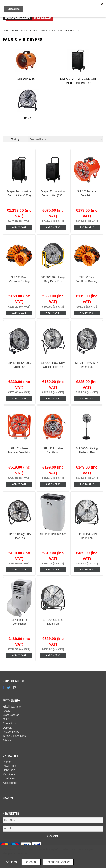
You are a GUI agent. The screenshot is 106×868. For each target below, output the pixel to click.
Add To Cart (19, 227)
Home (6, 31)
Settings (11, 862)
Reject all (31, 862)
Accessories (10, 783)
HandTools (9, 770)
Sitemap (8, 740)
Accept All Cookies (58, 862)
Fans (28, 118)
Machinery (9, 774)
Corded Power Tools (43, 31)
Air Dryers (26, 79)
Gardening (9, 779)
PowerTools (20, 31)
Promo (7, 762)
